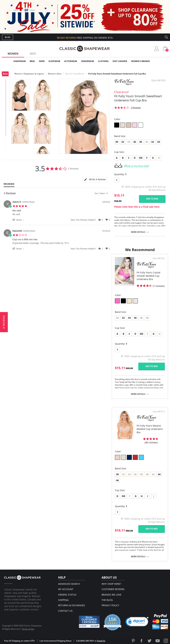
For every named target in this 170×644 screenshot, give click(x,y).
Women (13, 54)
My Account (66, 589)
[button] (19, 220)
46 (117, 480)
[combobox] (102, 193)
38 (141, 142)
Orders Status (67, 595)
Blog (8, 37)
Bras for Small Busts (75, 74)
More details (138, 232)
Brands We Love (111, 595)
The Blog (107, 600)
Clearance (161, 61)
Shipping (63, 600)
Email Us (101, 641)
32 (123, 142)
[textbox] (109, 195)
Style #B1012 (159, 412)
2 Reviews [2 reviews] (136, 108)
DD (141, 158)
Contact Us (65, 611)
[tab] (95, 180)
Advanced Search (69, 584)
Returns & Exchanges (72, 605)
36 (135, 142)
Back (5, 74)
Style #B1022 (159, 258)
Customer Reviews (113, 589)
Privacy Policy (110, 605)
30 (117, 142)
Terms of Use (28, 629)
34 (129, 318)
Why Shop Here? (111, 584)
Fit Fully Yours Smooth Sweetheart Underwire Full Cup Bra (117, 74)
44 (159, 142)
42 (153, 142)
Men (33, 54)
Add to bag (152, 199)
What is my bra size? (137, 166)
